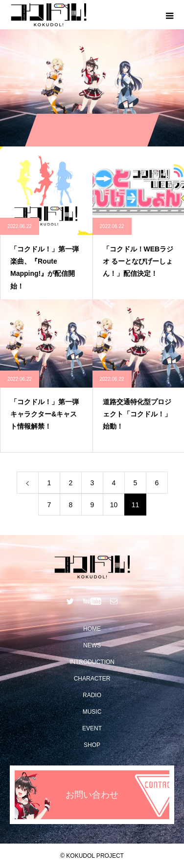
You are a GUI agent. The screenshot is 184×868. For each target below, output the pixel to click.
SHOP (92, 745)
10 (114, 505)
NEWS (92, 645)
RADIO (92, 695)
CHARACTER (92, 679)
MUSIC (92, 712)
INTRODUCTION (92, 662)
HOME (92, 629)
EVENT (92, 728)
